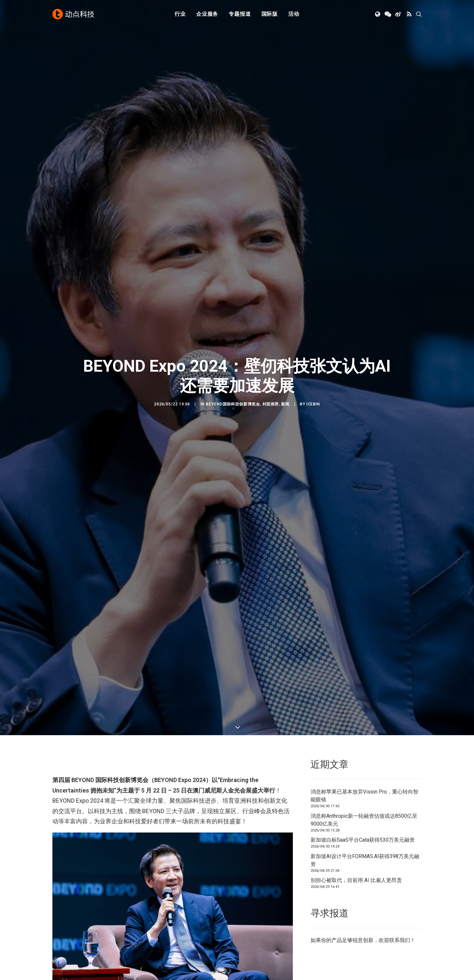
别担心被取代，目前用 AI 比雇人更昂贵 (356, 809)
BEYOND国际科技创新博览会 (233, 369)
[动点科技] (73, 14)
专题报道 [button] (240, 14)
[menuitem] (180, 14)
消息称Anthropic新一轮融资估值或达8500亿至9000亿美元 (364, 749)
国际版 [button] (270, 14)
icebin (313, 369)
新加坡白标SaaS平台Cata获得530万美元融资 (363, 769)
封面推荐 (271, 369)
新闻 (285, 369)
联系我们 (400, 869)
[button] (378, 14)
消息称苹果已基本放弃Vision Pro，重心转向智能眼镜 (364, 725)
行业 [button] (180, 14)
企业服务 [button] (207, 14)
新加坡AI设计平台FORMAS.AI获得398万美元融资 (365, 789)
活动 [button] (294, 14)
